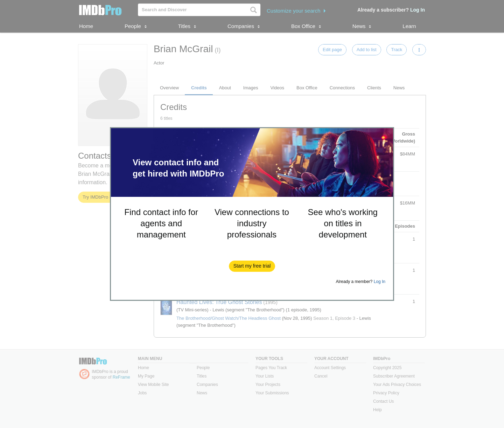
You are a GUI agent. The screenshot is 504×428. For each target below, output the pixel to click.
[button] (252, 266)
